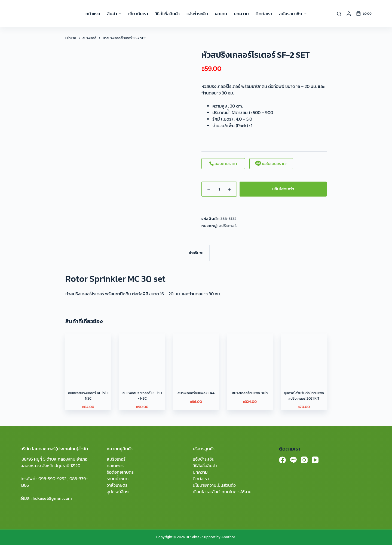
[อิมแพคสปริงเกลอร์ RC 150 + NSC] (142, 356)
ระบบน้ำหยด (118, 479)
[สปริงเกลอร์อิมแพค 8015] (250, 356)
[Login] (349, 14)
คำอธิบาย (196, 253)
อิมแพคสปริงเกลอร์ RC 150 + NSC (142, 396)
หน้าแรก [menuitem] (93, 14)
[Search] (339, 14)
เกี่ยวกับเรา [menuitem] (138, 14)
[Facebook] (282, 460)
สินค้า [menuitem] (115, 14)
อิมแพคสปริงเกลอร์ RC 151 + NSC (88, 396)
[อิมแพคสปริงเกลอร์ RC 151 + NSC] (88, 356)
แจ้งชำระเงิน (204, 459)
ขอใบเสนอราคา (271, 163)
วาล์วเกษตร (117, 485)
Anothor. (229, 537)
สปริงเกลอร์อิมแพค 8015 (250, 393)
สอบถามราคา (223, 163)
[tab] (196, 253)
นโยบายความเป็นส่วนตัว (214, 485)
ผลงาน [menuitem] (221, 14)
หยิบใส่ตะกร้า (283, 189)
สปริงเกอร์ (228, 226)
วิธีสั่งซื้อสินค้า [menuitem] (167, 14)
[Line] (293, 460)
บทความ (200, 472)
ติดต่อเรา (201, 479)
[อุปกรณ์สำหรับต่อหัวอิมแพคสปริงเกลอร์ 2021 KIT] (304, 356)
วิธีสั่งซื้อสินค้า (205, 466)
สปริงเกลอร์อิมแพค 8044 (196, 393)
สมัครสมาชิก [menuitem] (293, 14)
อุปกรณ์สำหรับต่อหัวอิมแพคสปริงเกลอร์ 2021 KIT (304, 396)
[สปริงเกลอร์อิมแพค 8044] (196, 356)
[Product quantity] (219, 189)
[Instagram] (304, 460)
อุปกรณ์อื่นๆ (118, 492)
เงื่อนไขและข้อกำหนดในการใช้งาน (222, 492)
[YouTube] (315, 460)
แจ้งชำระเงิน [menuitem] (197, 14)
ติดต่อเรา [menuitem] (264, 14)
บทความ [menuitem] (241, 14)
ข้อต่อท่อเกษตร (120, 472)
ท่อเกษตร (115, 466)
